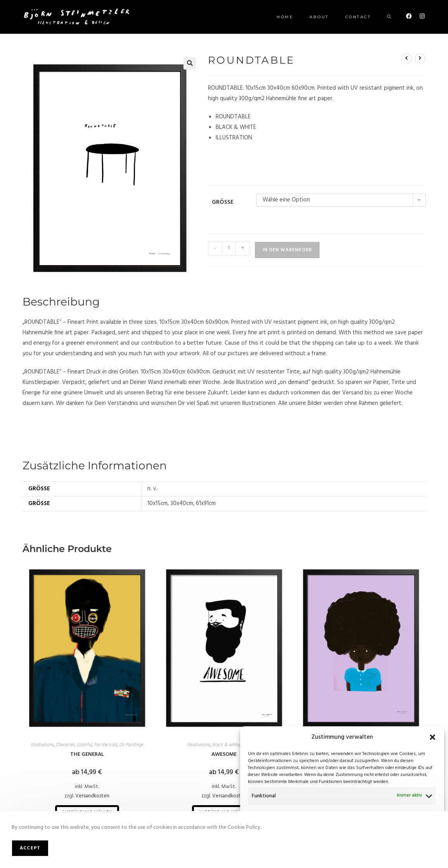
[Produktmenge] (229, 248)
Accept (30, 848)
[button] (432, 737)
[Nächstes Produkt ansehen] (420, 59)
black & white (226, 745)
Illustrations (42, 745)
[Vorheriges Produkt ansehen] (406, 59)
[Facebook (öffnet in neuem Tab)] (409, 16)
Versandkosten (92, 796)
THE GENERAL (87, 754)
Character (65, 745)
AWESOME (224, 754)
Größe (223, 202)
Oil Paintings (131, 745)
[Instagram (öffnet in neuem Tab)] (422, 16)
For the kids (106, 745)
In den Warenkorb (287, 250)
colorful (84, 745)
